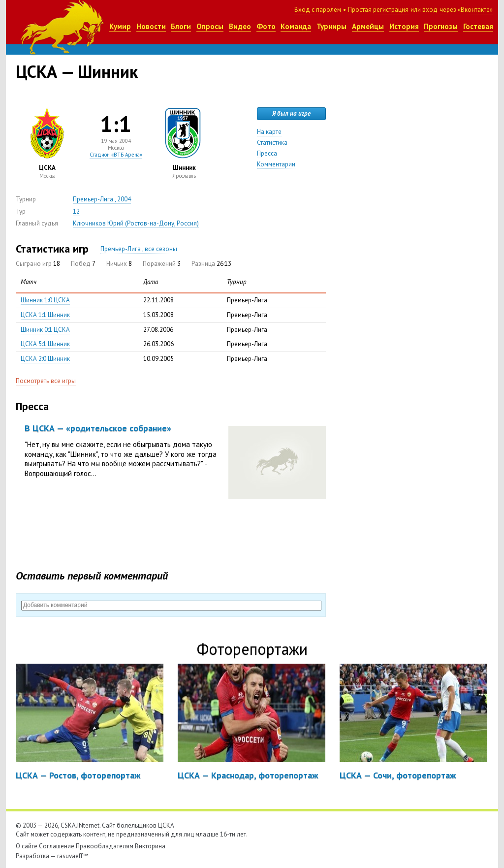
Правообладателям (105, 846)
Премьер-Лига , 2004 (102, 199)
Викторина (150, 846)
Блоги (181, 26)
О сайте (27, 846)
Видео (240, 26)
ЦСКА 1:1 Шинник (45, 315)
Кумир (120, 26)
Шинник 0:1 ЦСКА (45, 330)
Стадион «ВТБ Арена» (116, 155)
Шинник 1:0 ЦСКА (45, 300)
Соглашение (57, 846)
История (404, 26)
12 (76, 211)
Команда (296, 26)
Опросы (210, 26)
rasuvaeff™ (73, 856)
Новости (151, 26)
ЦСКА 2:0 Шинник (45, 359)
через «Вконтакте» (466, 10)
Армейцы (368, 26)
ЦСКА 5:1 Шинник (45, 344)
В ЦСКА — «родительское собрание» (98, 428)
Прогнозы (441, 26)
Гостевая (478, 26)
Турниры (331, 26)
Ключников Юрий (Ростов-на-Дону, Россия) (136, 223)
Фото (266, 26)
